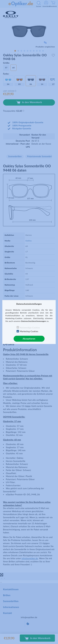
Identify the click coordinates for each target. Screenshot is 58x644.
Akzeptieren (29, 339)
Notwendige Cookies (30, 328)
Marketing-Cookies (29, 331)
